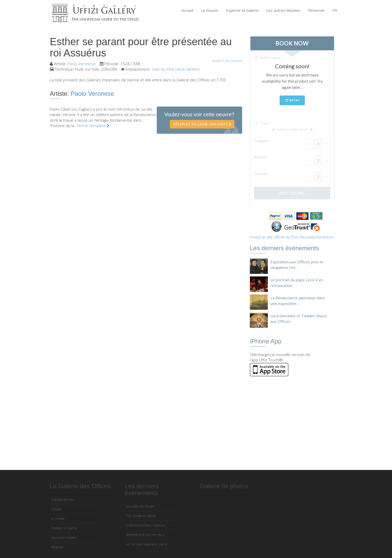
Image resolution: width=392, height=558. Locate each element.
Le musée (210, 10)
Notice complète (93, 126)
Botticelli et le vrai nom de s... (146, 535)
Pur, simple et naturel (141, 516)
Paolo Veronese (82, 64)
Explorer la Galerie (242, 10)
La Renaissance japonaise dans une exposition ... (298, 300)
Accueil (187, 10)
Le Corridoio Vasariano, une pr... (148, 544)
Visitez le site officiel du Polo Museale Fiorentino (292, 237)
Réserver (316, 10)
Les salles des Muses (140, 506)
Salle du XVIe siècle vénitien (176, 69)
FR (335, 10)
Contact (56, 509)
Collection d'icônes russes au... (147, 525)
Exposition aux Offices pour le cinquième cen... (297, 264)
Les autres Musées (283, 10)
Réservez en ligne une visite (202, 124)
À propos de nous (63, 500)
